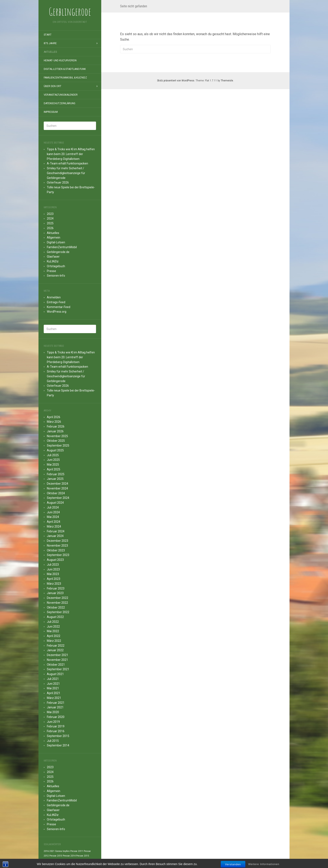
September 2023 (58, 555)
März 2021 (54, 698)
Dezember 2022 (58, 598)
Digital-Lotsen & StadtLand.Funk (65, 69)
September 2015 (58, 736)
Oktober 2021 (56, 665)
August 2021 (55, 674)
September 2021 (58, 669)
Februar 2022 (56, 646)
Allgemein (54, 238)
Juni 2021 (53, 684)
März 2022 (54, 641)
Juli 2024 (53, 507)
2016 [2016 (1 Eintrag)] (46, 851)
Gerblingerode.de (58, 252)
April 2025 (54, 469)
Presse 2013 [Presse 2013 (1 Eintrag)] (56, 856)
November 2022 (57, 603)
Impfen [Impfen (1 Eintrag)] (66, 851)
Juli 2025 (53, 455)
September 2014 (58, 745)
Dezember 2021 (58, 655)
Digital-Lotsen (56, 242)
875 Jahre (50, 43)
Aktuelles (50, 52)
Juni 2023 (53, 569)
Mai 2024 (53, 517)
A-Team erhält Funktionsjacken (67, 163)
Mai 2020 (53, 712)
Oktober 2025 (56, 441)
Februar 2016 (56, 731)
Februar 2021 (56, 703)
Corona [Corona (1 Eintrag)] (58, 851)
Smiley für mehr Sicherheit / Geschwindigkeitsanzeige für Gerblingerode (66, 173)
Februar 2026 (56, 426)
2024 (50, 218)
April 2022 (54, 636)
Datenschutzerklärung (60, 103)
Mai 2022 (53, 631)
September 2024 (58, 498)
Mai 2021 (53, 688)
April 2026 (54, 417)
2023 (50, 214)
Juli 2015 (53, 741)
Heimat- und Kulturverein (60, 60)
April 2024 (54, 522)
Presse (51, 271)
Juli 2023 (53, 565)
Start (48, 35)
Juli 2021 (53, 679)
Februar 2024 (56, 531)
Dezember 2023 (58, 541)
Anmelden (54, 297)
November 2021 (57, 660)
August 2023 (55, 560)
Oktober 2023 (56, 550)
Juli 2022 (53, 622)
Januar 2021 (55, 707)
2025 (50, 223)
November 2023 (57, 546)
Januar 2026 (55, 431)
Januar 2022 (55, 650)
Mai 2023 (53, 574)
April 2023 (54, 579)
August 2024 (55, 503)
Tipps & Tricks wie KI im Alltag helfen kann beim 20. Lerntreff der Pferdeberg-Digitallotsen (71, 154)
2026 (50, 228)
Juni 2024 (53, 512)
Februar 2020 (56, 717)
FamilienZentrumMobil (62, 247)
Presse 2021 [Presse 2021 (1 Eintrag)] (63, 861)
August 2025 (55, 450)
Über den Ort (53, 86)
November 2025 (57, 436)
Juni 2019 (53, 722)
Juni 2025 (53, 460)
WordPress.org (57, 312)
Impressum (51, 112)
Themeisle (227, 81)
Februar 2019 (56, 726)
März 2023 (54, 584)
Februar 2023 (56, 588)
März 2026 (54, 422)
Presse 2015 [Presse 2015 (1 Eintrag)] (83, 856)
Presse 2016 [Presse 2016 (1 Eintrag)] (50, 861)
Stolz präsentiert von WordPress (176, 81)
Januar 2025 (55, 479)
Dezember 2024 (58, 484)
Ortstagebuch (56, 266)
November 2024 (57, 488)
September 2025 (58, 446)
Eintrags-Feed (56, 302)
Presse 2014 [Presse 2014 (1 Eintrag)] (69, 856)
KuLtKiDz (53, 261)
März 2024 (54, 526)
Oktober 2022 (56, 607)
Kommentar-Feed (59, 307)
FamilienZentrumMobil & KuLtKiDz (65, 78)
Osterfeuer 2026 (58, 182)
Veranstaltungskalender (61, 95)
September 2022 (58, 612)
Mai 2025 (53, 465)
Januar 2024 (55, 536)
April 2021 (54, 693)
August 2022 (55, 617)
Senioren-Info (56, 276)
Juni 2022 (53, 627)
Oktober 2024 (56, 493)
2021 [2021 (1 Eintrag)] (52, 851)
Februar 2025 (56, 474)
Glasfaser (53, 257)
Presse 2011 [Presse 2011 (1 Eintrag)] (77, 851)
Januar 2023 (55, 593)
